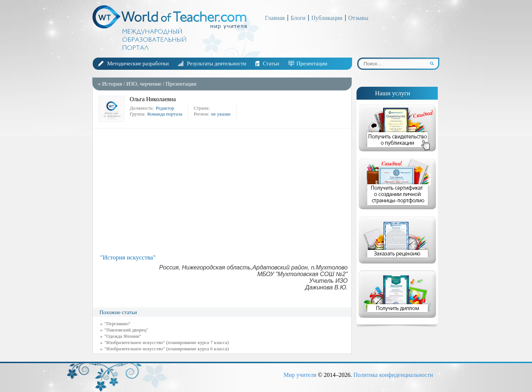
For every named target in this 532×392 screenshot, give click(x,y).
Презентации (312, 63)
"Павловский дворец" (126, 330)
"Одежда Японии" (123, 336)
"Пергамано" (118, 324)
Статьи (271, 63)
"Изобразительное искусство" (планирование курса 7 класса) (167, 342)
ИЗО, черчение (144, 84)
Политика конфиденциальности (393, 375)
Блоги (298, 18)
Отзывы (358, 18)
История (112, 84)
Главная (275, 18)
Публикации (327, 18)
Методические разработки (138, 63)
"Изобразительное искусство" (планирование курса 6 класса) (167, 349)
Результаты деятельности (216, 63)
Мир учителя (300, 375)
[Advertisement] (224, 191)
